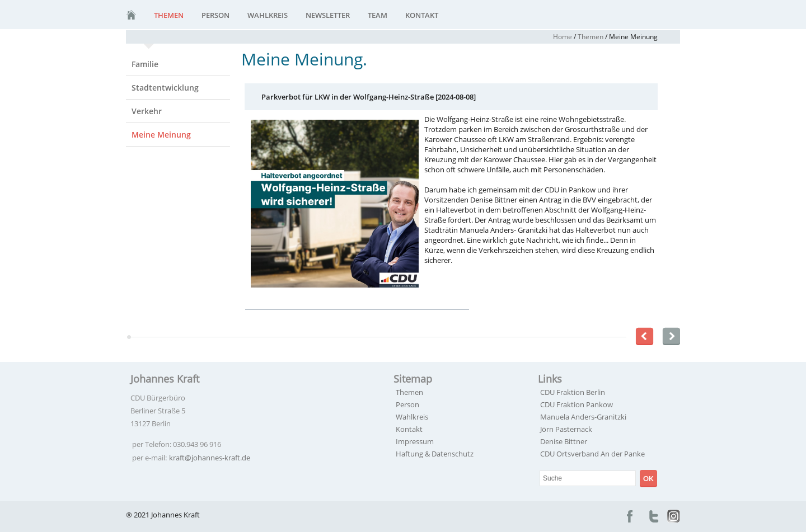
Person (215, 15)
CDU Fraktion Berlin (573, 392)
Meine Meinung (161, 135)
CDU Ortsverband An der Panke (592, 454)
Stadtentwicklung (165, 88)
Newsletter (328, 15)
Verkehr (147, 111)
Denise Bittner (564, 441)
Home (563, 37)
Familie (145, 64)
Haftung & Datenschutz (435, 454)
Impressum (415, 441)
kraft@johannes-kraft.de (210, 458)
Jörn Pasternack (566, 429)
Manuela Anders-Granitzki (583, 417)
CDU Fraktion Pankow (577, 404)
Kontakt (422, 15)
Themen (169, 15)
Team (378, 15)
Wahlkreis (268, 15)
